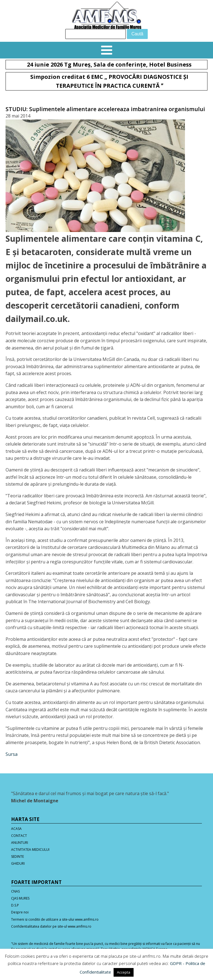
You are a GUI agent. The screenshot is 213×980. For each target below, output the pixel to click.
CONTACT (19, 836)
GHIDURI (18, 863)
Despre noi (20, 912)
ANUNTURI (20, 843)
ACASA (16, 829)
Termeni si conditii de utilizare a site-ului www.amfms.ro (55, 919)
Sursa (12, 754)
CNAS (15, 891)
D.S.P (15, 905)
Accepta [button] (124, 972)
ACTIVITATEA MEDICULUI (30, 850)
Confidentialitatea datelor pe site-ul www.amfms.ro (51, 926)
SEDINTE (17, 856)
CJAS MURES (20, 898)
